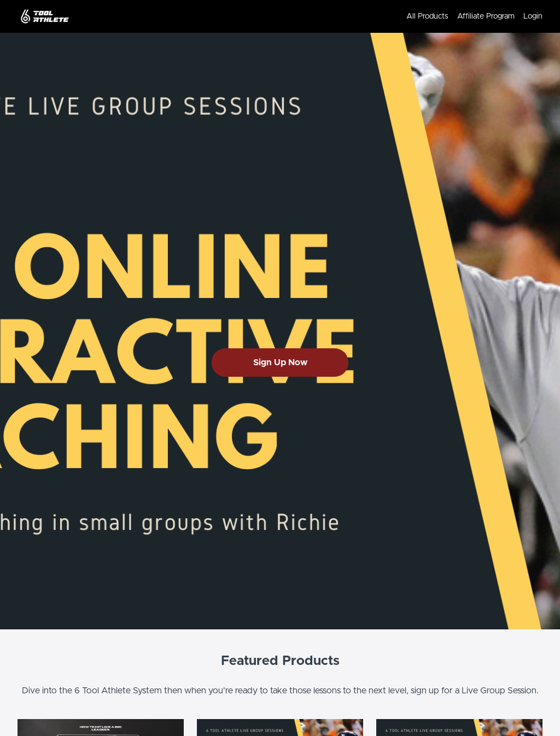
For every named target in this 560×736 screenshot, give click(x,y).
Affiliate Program (486, 16)
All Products (427, 16)
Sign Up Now (280, 363)
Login (533, 16)
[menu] (470, 16)
